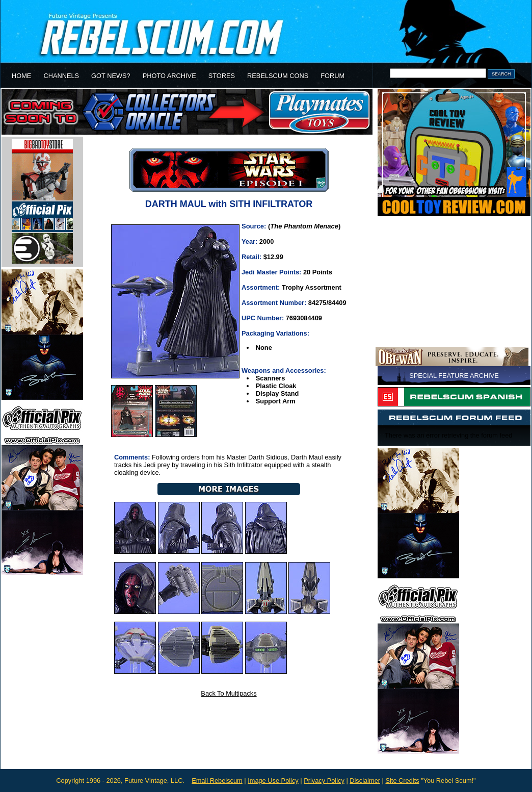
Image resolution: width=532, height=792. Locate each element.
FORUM (332, 76)
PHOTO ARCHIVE (169, 76)
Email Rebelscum (217, 781)
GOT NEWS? (111, 76)
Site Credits (402, 781)
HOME (21, 76)
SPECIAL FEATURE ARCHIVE (454, 376)
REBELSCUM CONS (278, 76)
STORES (222, 76)
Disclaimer (365, 781)
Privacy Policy (324, 781)
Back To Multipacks (229, 693)
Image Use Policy (273, 781)
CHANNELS (61, 76)
